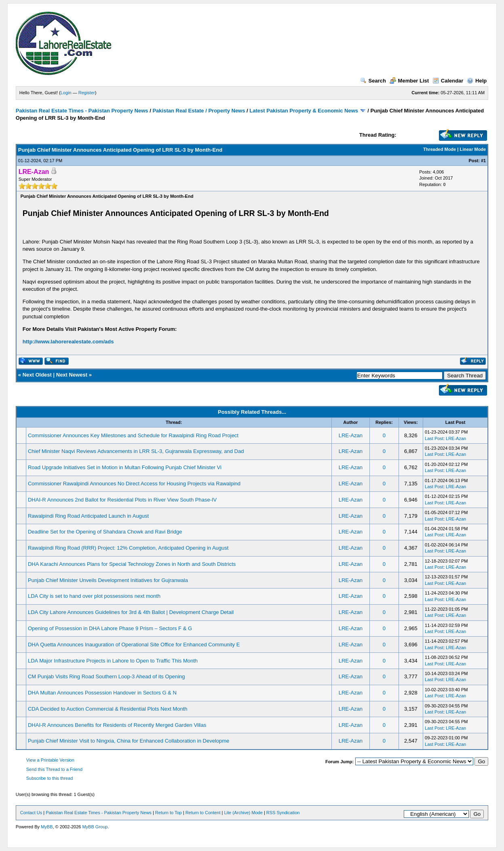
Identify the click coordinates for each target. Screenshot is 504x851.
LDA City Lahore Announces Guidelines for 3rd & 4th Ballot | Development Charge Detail (131, 612)
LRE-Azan (351, 435)
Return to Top (169, 813)
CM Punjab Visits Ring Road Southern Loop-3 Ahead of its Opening (106, 676)
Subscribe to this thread (50, 778)
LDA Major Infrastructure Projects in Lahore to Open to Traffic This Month (113, 661)
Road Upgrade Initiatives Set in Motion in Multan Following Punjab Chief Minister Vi (125, 467)
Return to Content (203, 813)
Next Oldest (37, 375)
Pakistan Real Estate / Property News (199, 111)
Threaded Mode (440, 149)
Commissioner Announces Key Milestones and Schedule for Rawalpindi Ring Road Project (133, 435)
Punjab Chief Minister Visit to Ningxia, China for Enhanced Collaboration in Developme (129, 741)
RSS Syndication (283, 813)
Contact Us (31, 813)
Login (66, 93)
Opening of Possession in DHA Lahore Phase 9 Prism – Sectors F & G (110, 628)
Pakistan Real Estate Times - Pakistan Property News (83, 111)
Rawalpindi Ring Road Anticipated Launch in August (88, 516)
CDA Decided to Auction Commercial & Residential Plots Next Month (108, 709)
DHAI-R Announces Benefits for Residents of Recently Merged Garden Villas (117, 725)
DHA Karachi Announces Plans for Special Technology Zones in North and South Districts (132, 564)
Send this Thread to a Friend (54, 769)
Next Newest (72, 375)
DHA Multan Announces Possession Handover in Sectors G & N (102, 693)
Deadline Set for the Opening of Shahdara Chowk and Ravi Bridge (105, 532)
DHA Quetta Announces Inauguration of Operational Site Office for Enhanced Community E (134, 645)
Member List (409, 81)
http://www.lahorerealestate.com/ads (68, 342)
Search (373, 81)
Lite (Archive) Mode (243, 813)
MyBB (47, 827)
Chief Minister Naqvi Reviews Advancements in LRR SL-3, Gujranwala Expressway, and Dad (136, 451)
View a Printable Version (50, 760)
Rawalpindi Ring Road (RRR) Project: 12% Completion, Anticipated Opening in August (128, 548)
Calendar (448, 81)
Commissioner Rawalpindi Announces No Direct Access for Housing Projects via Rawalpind (134, 484)
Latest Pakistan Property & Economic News (304, 111)
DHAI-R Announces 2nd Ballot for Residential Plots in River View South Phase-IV (122, 500)
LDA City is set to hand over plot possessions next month (94, 596)
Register (87, 93)
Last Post (434, 438)
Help (477, 81)
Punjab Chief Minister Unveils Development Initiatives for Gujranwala (108, 580)
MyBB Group (95, 827)
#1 (483, 161)
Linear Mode (473, 149)
